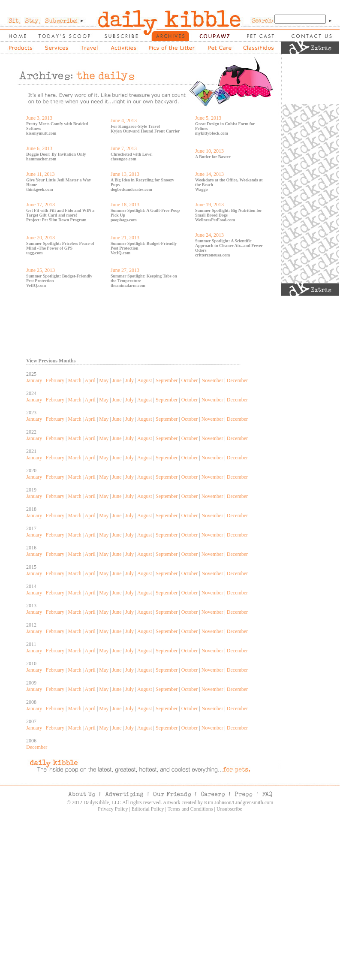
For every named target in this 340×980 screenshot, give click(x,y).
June (117, 380)
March (74, 380)
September (167, 380)
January (34, 380)
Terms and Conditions (190, 809)
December (237, 380)
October (190, 380)
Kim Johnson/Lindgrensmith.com (239, 802)
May (104, 380)
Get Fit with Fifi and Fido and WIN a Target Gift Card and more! (60, 213)
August (145, 380)
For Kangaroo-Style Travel (135, 126)
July (129, 380)
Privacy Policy (113, 809)
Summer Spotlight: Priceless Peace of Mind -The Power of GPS (60, 246)
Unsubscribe (229, 809)
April (90, 380)
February (55, 380)
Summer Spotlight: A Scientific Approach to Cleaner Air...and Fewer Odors (229, 246)
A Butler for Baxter (213, 157)
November (212, 380)
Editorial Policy (148, 809)
